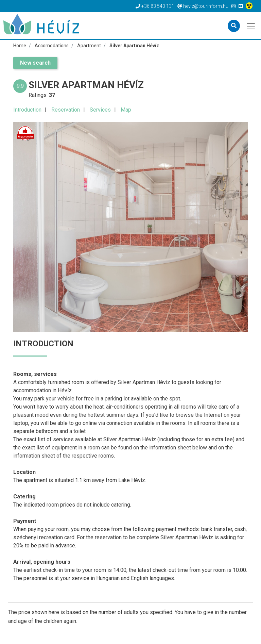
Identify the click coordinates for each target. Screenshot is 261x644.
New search (35, 63)
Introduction (27, 110)
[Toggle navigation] (251, 26)
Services (100, 110)
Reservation (66, 110)
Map (126, 110)
